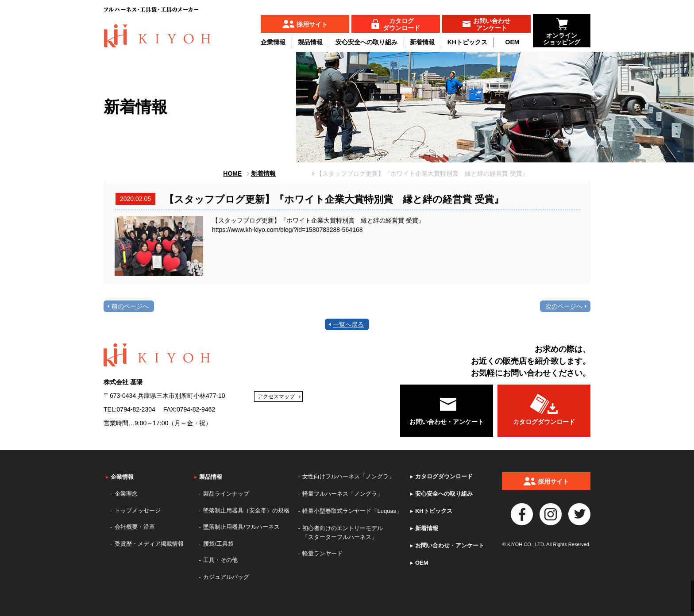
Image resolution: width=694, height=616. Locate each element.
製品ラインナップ (226, 494)
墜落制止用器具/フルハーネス (241, 527)
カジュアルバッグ (226, 577)
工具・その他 (220, 560)
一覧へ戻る (348, 324)
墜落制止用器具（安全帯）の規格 (246, 510)
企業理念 (126, 494)
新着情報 (422, 42)
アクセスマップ (276, 397)
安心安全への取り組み (366, 42)
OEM (513, 42)
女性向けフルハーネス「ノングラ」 (348, 476)
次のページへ (564, 306)
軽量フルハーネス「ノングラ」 (343, 494)
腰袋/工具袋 (218, 544)
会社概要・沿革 (135, 527)
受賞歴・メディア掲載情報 (149, 544)
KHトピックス (467, 42)
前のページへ (130, 306)
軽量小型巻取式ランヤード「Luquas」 (352, 511)
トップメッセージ (138, 510)
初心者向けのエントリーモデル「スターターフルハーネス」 (343, 533)
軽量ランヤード (322, 553)
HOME (232, 173)
